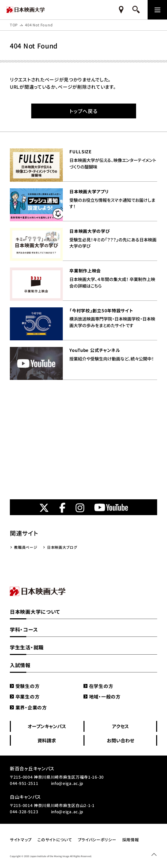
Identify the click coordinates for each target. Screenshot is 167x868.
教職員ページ (26, 547)
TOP (14, 25)
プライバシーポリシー (97, 839)
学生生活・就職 (27, 647)
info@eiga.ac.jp (67, 783)
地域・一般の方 (105, 697)
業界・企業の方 (31, 707)
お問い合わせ (120, 740)
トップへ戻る (83, 111)
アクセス (120, 726)
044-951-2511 (24, 783)
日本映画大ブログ (62, 547)
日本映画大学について (35, 612)
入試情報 (20, 665)
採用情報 (131, 839)
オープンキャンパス (47, 726)
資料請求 (47, 740)
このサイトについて (55, 839)
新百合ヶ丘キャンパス (32, 768)
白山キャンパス (25, 797)
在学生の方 (101, 686)
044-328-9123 (24, 811)
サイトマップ (21, 839)
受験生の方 (28, 686)
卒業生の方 (28, 697)
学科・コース (24, 629)
